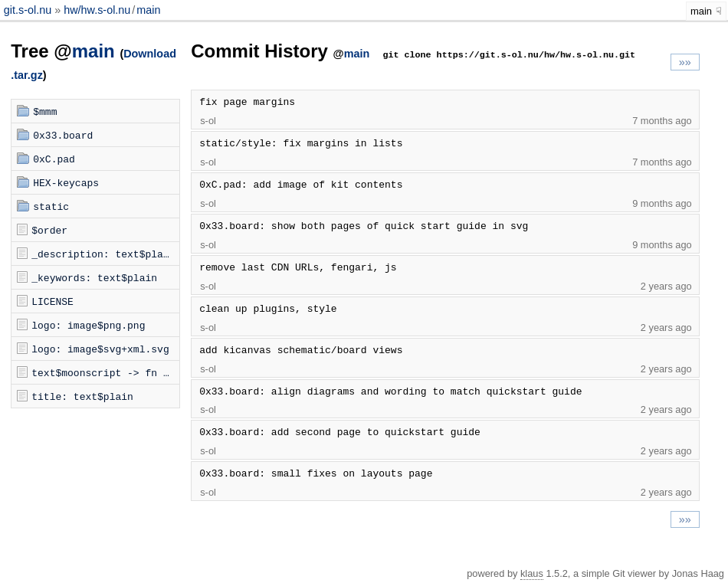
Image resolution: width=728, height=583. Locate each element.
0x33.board (63, 135)
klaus (532, 573)
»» (685, 62)
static (51, 206)
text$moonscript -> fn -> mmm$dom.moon (105, 372)
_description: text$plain (103, 254)
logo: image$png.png (88, 325)
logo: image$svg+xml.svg (100, 349)
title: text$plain (82, 396)
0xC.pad (54, 159)
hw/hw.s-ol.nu (97, 10)
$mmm (45, 111)
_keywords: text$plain (94, 277)
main (148, 10)
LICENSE (52, 301)
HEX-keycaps (66, 182)
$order (49, 230)
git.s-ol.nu (29, 10)
